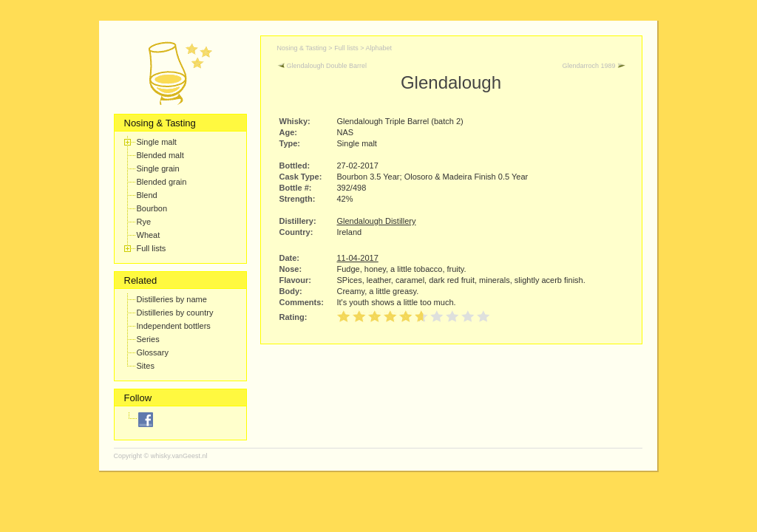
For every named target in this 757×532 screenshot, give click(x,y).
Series (148, 339)
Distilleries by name (172, 299)
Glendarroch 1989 (593, 66)
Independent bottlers (174, 326)
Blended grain (162, 182)
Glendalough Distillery (377, 221)
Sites (146, 366)
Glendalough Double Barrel (322, 66)
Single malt (157, 142)
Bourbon (152, 208)
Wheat (149, 235)
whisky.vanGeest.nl (179, 456)
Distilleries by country (175, 313)
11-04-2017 (358, 258)
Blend (147, 195)
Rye (144, 222)
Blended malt (160, 155)
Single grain (158, 168)
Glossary (153, 352)
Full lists (152, 248)
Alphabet (378, 48)
